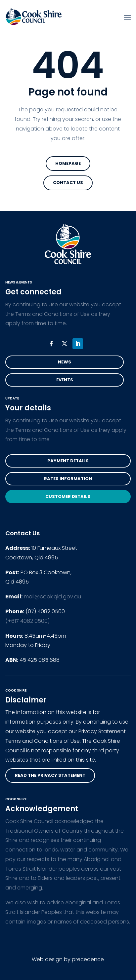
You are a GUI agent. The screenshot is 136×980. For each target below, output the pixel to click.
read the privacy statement (50, 775)
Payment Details (68, 461)
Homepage (68, 163)
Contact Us (68, 183)
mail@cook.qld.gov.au (52, 597)
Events (65, 380)
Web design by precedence (68, 959)
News (65, 362)
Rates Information (68, 479)
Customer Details (68, 496)
